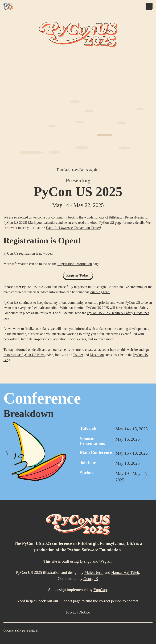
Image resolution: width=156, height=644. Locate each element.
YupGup (100, 590)
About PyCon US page (106, 223)
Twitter (78, 355)
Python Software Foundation (94, 550)
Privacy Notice (78, 612)
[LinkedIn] (135, 631)
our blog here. (100, 292)
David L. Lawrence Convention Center (73, 228)
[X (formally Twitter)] (150, 631)
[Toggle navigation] (149, 6)
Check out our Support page (58, 601)
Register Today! (78, 275)
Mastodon (97, 355)
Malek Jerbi (94, 572)
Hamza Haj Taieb (125, 572)
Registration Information (75, 264)
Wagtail (105, 561)
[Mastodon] (143, 631)
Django (86, 561)
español (94, 170)
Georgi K (91, 579)
